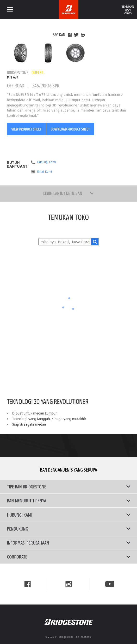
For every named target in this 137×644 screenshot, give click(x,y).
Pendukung (69, 529)
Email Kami (45, 172)
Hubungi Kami (47, 162)
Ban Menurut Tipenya (69, 500)
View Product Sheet (26, 129)
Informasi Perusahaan (69, 543)
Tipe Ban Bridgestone (69, 486)
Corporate (69, 557)
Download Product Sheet (70, 129)
